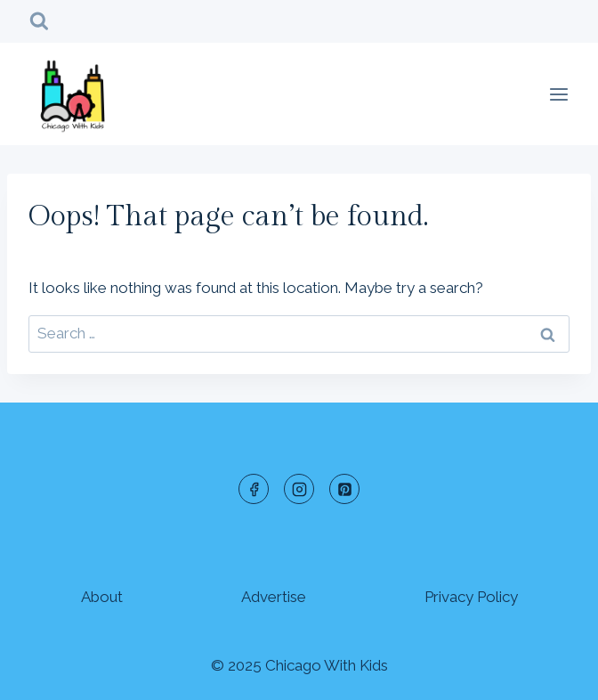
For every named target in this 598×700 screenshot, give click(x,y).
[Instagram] (299, 489)
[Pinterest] (344, 489)
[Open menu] (558, 94)
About (102, 597)
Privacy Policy (471, 597)
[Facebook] (254, 489)
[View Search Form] (39, 21)
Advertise (274, 597)
